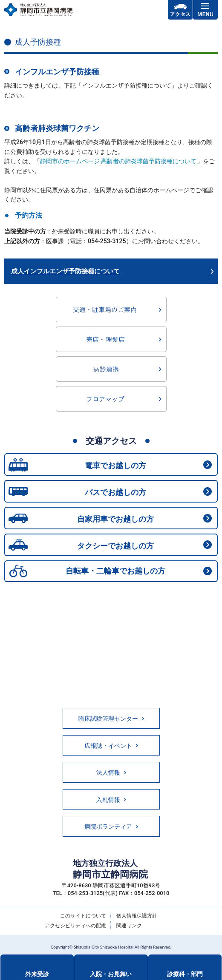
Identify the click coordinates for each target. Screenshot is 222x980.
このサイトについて (83, 916)
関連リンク (129, 926)
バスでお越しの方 (115, 492)
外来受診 (37, 974)
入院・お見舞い (111, 974)
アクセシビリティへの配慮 (75, 926)
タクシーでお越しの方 (115, 546)
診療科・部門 (185, 974)
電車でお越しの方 (115, 465)
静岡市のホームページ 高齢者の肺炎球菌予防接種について (118, 161)
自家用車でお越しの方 (115, 519)
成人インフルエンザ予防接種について (65, 271)
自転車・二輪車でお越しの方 (115, 571)
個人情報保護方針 (137, 916)
